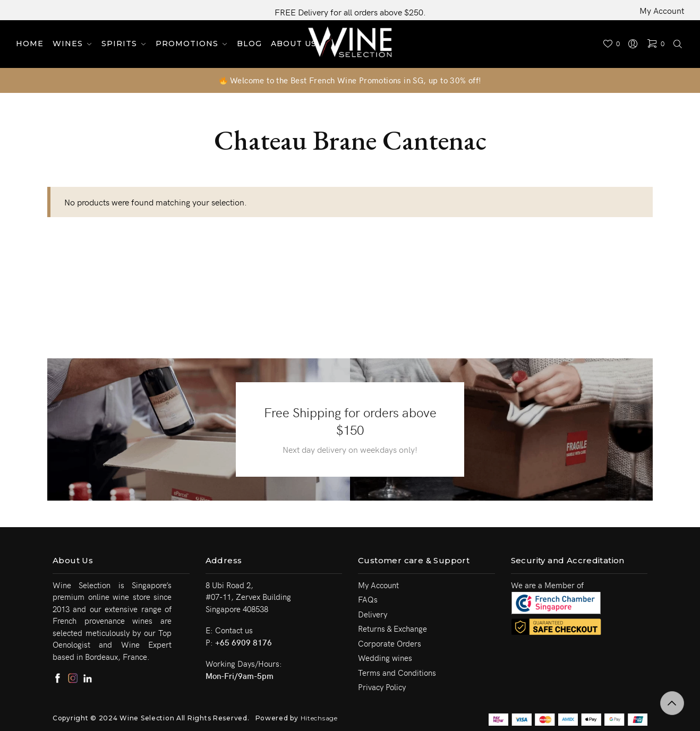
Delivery (373, 614)
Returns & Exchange (392, 629)
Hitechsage (319, 718)
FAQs (368, 599)
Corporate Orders (390, 643)
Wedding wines (385, 658)
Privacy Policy (382, 687)
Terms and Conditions (397, 673)
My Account (662, 10)
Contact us (234, 630)
